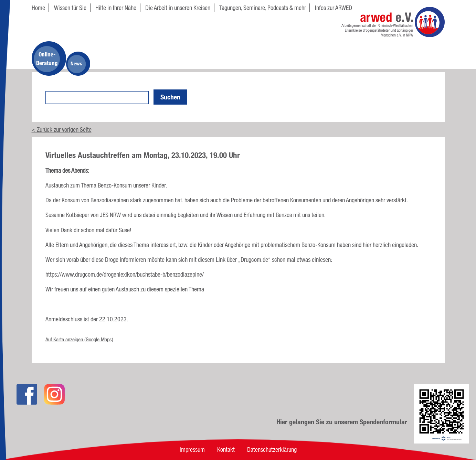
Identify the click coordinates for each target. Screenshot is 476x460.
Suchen (170, 97)
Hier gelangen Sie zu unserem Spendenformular (342, 422)
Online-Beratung (47, 58)
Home (38, 8)
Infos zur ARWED (334, 8)
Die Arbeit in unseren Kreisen (178, 8)
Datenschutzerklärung (272, 449)
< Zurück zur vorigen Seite (62, 129)
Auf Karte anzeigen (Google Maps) (79, 339)
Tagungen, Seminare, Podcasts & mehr (263, 8)
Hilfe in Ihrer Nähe (116, 8)
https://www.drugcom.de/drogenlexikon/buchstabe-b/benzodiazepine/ (125, 274)
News (76, 63)
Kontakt (226, 449)
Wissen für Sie (70, 8)
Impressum (192, 449)
